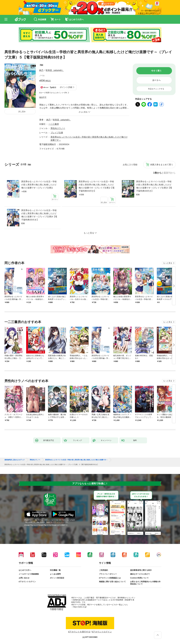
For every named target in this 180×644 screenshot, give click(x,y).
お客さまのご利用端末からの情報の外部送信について (145, 583)
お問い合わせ (24, 578)
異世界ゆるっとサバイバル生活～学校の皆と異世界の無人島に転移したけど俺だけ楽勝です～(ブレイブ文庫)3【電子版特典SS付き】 (154, 186)
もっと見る (168, 263)
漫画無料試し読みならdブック (15, 460)
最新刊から (170, 173)
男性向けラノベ (58, 128)
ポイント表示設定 (57, 578)
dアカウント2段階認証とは (110, 578)
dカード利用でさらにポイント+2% (53, 93)
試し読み (22, 112)
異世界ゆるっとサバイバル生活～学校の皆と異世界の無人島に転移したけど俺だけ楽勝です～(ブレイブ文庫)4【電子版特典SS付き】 (39, 215)
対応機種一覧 (55, 570)
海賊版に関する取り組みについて (112, 582)
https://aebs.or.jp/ (80, 607)
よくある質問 (55, 574)
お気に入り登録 (130, 165)
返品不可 (43, 97)
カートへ (156, 80)
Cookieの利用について (139, 578)
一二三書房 (54, 124)
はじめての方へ (25, 570)
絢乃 (41, 70)
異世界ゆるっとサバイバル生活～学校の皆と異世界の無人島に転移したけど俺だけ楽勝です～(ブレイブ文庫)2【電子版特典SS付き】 (97, 186)
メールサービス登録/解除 (29, 574)
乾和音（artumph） (55, 70)
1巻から (157, 173)
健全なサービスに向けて (140, 574)
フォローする (66, 70)
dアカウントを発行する (79, 632)
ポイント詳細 (66, 87)
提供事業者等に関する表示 (141, 570)
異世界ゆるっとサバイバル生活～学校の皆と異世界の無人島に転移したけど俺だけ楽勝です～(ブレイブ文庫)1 (39, 185)
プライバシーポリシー (108, 574)
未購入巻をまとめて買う (162, 165)
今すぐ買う (156, 71)
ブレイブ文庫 (57, 133)
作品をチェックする (156, 89)
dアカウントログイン (27, 582)
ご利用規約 (103, 570)
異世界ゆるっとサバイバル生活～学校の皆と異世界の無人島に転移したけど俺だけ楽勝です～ (76, 460)
